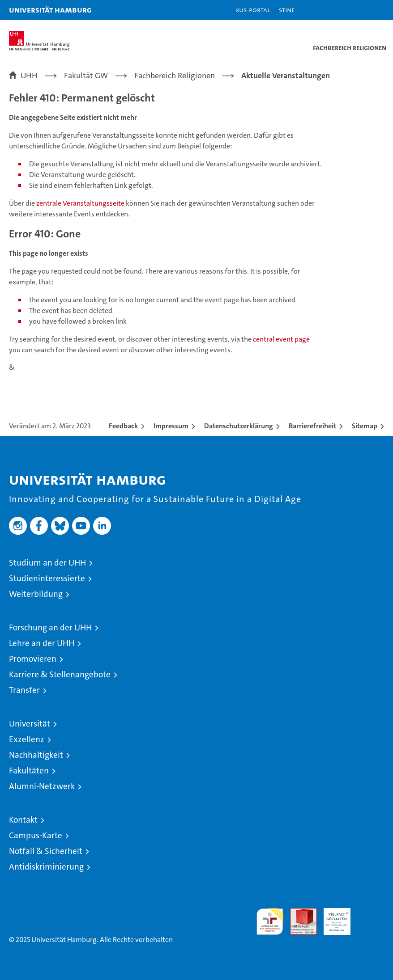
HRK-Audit (332, 917)
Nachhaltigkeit (36, 755)
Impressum (171, 426)
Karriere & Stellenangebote (60, 674)
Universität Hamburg (50, 10)
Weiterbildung (36, 594)
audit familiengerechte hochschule (270, 921)
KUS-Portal (253, 10)
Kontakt (23, 820)
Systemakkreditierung (371, 913)
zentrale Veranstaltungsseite (81, 203)
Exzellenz (27, 739)
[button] (358, 10)
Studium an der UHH (47, 563)
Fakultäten (29, 771)
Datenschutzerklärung (239, 426)
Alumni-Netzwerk (42, 786)
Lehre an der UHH (42, 643)
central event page (281, 339)
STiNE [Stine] (287, 10)
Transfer (24, 690)
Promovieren (33, 659)
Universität (30, 724)
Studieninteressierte (47, 578)
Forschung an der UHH (50, 627)
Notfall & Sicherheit (46, 851)
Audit (299, 913)
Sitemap (365, 426)
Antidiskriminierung (46, 867)
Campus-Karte (36, 835)
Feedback (123, 426)
